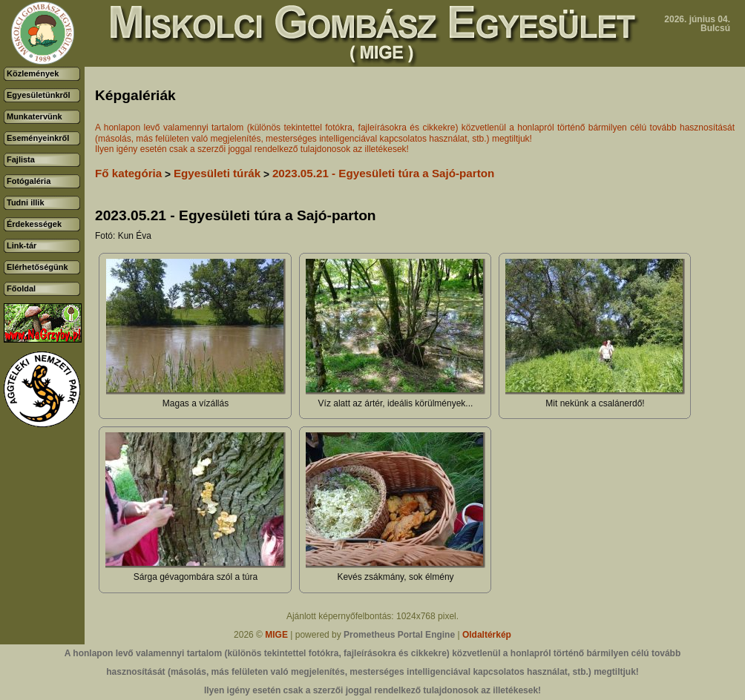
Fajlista (21, 159)
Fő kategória (128, 173)
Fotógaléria (29, 181)
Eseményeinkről (38, 138)
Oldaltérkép (487, 635)
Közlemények (33, 73)
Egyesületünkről (39, 95)
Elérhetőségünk (37, 267)
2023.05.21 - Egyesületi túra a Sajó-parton (383, 173)
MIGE (276, 635)
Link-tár (22, 245)
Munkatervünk (35, 116)
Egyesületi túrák (217, 173)
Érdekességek (34, 224)
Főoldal (21, 288)
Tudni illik (26, 202)
